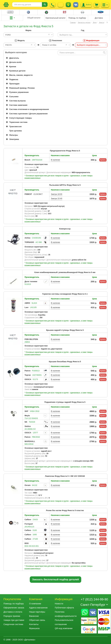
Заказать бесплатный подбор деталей (56, 579)
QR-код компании (64, 628)
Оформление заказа (14, 608)
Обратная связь (37, 620)
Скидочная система (13, 624)
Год (83, 30)
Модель (20, 40)
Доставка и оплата (13, 612)
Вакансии (34, 616)
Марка (28, 30)
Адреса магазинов (38, 608)
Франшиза (34, 628)
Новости (59, 604)
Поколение (55, 40)
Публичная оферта (64, 608)
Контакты (34, 624)
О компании (35, 604)
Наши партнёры (37, 612)
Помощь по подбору (14, 604)
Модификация (91, 40)
